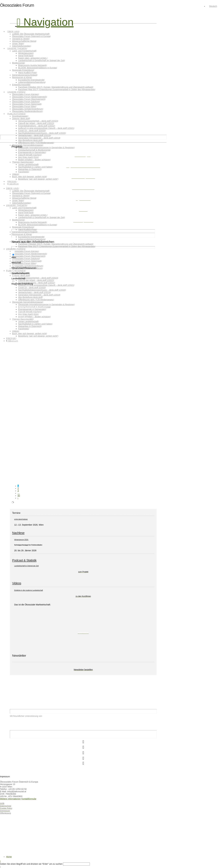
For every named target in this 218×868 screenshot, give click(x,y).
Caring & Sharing (20, 471)
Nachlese (18, 533)
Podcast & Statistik (24, 560)
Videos (17, 583)
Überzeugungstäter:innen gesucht (28, 370)
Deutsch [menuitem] (213, 6)
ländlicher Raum (37, 380)
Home (9, 857)
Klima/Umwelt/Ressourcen (20, 318)
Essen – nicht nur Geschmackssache (29, 308)
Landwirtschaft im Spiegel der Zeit (26, 566)
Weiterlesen (17, 315)
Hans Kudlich (16, 380)
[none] (212, 6)
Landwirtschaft (48, 380)
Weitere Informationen (10, 799)
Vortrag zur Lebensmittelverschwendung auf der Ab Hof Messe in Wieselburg (48, 340)
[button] (45, 22)
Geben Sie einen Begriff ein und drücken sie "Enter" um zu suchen (31, 864)
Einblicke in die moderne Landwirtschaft (29, 590)
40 (19, 496)
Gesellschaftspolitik (18, 414)
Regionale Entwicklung (65, 380)
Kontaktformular (29, 799)
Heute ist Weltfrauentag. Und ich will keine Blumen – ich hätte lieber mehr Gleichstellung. (53, 404)
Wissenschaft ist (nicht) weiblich (27, 437)
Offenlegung (5, 813)
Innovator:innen (26, 380)
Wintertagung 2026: (21, 540)
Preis (55, 380)
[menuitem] (212, 6)
